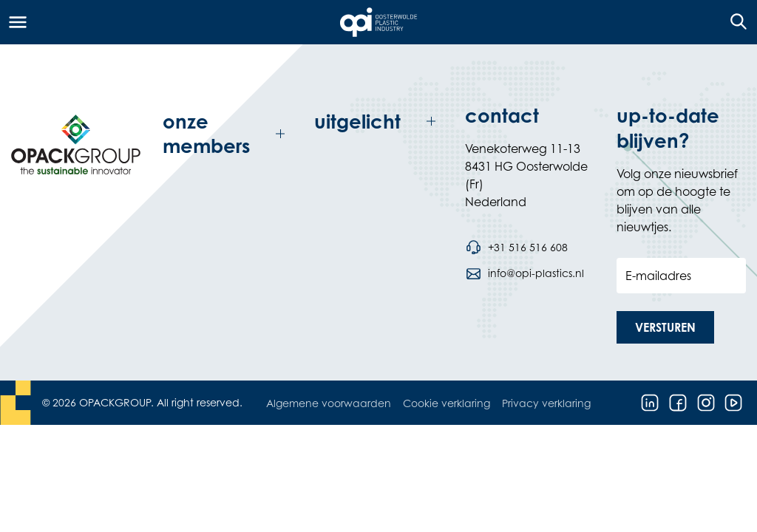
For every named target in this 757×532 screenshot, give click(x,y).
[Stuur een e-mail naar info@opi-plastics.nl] (524, 273)
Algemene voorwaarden (329, 403)
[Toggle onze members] (227, 134)
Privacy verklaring (546, 403)
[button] (665, 327)
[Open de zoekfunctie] (734, 22)
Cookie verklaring (447, 403)
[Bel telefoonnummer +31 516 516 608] (516, 248)
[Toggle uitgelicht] (379, 122)
